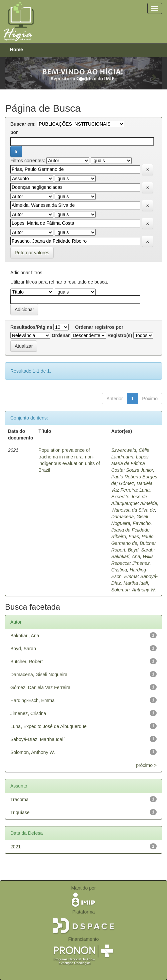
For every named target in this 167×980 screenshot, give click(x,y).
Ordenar (61, 335)
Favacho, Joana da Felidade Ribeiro (132, 530)
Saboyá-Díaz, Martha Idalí (37, 739)
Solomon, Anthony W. (134, 590)
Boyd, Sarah (141, 550)
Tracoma (19, 799)
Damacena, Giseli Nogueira (39, 674)
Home (16, 50)
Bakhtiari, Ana (126, 556)
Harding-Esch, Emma (32, 700)
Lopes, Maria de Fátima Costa (131, 463)
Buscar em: (23, 124)
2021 (15, 847)
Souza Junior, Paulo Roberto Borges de (134, 477)
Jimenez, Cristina (28, 713)
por (14, 132)
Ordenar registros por (99, 327)
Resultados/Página (31, 327)
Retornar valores (32, 253)
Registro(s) (120, 335)
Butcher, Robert (26, 662)
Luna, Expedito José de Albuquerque (131, 497)
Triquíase (20, 812)
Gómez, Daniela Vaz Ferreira (40, 687)
